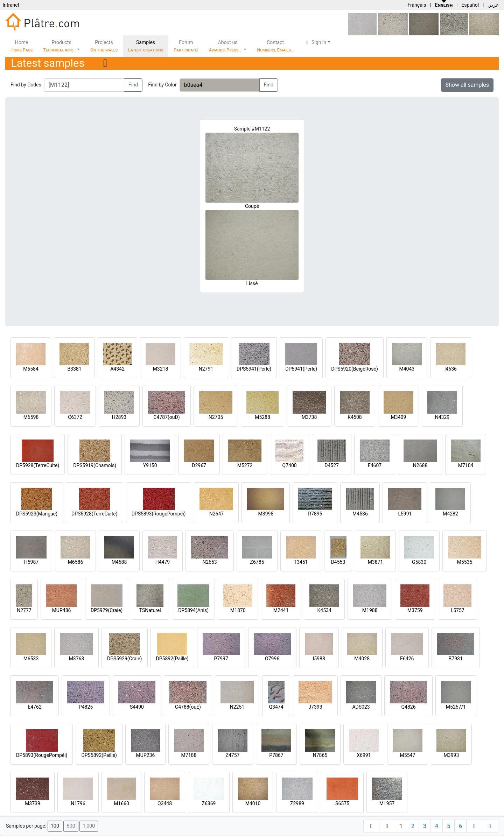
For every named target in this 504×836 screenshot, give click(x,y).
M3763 (77, 659)
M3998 (266, 514)
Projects (104, 46)
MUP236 (146, 755)
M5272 (245, 465)
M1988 (370, 610)
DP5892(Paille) (172, 659)
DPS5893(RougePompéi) (159, 514)
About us (226, 46)
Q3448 (165, 803)
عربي (493, 5)
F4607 (375, 465)
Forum (186, 46)
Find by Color (162, 85)
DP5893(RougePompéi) (42, 755)
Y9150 (150, 465)
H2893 (119, 417)
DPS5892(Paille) (99, 755)
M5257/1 (456, 707)
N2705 (216, 417)
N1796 (78, 803)
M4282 (450, 514)
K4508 (355, 417)
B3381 (74, 369)
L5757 (458, 610)
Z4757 (233, 755)
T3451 (301, 562)
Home (22, 46)
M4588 (119, 562)
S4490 (137, 707)
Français (417, 5)
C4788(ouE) (188, 707)
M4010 (253, 803)
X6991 (364, 755)
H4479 (163, 562)
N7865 (320, 755)
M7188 (189, 755)
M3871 (376, 562)
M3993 (451, 755)
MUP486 (62, 610)
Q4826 (408, 707)
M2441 (281, 610)
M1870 (238, 610)
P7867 (276, 755)
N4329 (442, 417)
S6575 (342, 803)
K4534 (324, 610)
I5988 (319, 659)
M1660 (121, 803)
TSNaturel (150, 610)
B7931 (456, 659)
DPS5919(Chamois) (95, 465)
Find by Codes (26, 85)
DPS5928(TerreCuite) (94, 514)
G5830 (419, 562)
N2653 (209, 562)
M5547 (408, 755)
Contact (275, 46)
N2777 (24, 610)
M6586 (76, 562)
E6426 (407, 659)
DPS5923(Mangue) (37, 514)
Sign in (315, 42)
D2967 (199, 465)
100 (55, 826)
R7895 (315, 514)
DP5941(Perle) (301, 369)
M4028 (362, 659)
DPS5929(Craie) (125, 659)
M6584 (31, 369)
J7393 (315, 707)
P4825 (86, 707)
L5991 (405, 514)
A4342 (117, 369)
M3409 (399, 417)
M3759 (415, 610)
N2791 (206, 369)
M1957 (387, 803)
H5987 (31, 562)
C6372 (75, 417)
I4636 (451, 369)
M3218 (161, 369)
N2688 (420, 465)
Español (470, 5)
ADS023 (361, 707)
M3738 (309, 417)
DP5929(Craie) (107, 610)
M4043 (407, 369)
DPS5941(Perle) (254, 369)
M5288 (262, 417)
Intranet (11, 5)
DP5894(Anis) (193, 610)
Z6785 (257, 562)
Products (59, 46)
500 (71, 826)
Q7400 (290, 465)
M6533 (31, 659)
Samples (146, 46)
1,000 (89, 826)
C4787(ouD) (166, 417)
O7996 (272, 659)
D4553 (338, 562)
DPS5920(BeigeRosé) (355, 369)
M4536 (360, 514)
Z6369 (209, 803)
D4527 (332, 465)
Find (133, 85)
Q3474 (276, 707)
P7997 (221, 659)
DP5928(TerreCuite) (38, 465)
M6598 (31, 417)
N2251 (237, 707)
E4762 (34, 707)
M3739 (33, 803)
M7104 (466, 465)
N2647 (216, 514)
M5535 (465, 562)
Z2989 (297, 803)
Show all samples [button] (467, 85)
